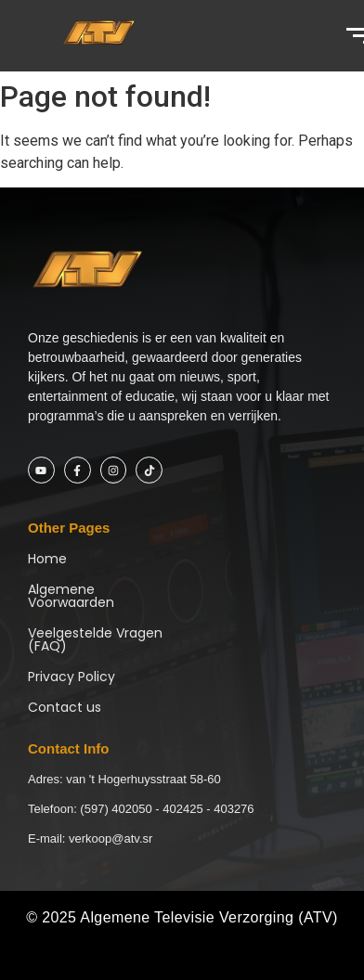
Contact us (65, 707)
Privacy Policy (71, 677)
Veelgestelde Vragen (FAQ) (95, 639)
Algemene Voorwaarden (71, 596)
